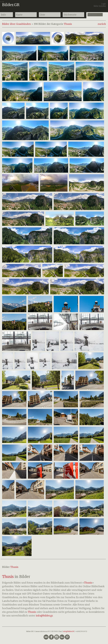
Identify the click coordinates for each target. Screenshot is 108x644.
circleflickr (46, 637)
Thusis (68, 24)
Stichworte (70, 15)
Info (3, 15)
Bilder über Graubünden (17, 24)
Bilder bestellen (100, 6)
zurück (102, 24)
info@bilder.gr (44, 616)
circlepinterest (67, 637)
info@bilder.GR (69, 631)
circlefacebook (51, 637)
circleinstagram (57, 637)
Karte (19, 15)
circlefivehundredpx (62, 637)
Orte (42, 15)
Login (104, 4)
